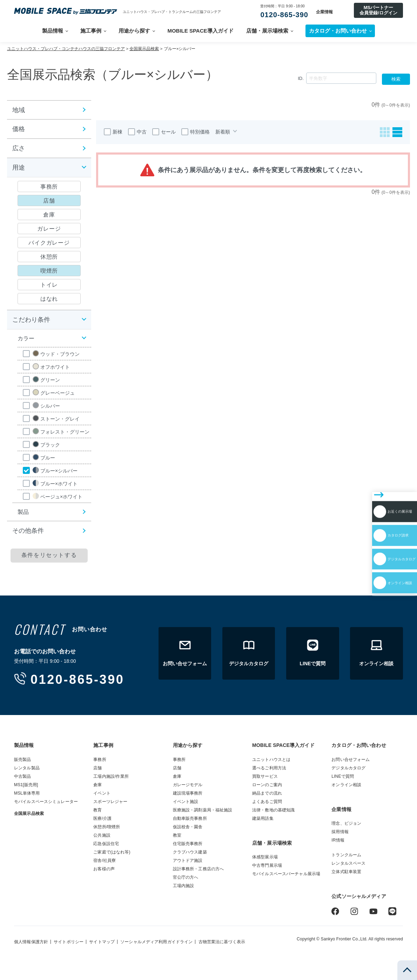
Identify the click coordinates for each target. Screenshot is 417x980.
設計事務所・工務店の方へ (199, 869)
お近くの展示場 (376, 477)
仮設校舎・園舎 (188, 827)
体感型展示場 (265, 857)
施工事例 (91, 31)
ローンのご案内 (267, 785)
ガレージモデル (188, 785)
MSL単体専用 (27, 793)
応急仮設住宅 (106, 844)
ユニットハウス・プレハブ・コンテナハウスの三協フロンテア (66, 49)
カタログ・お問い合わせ (359, 745)
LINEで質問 (343, 776)
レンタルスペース (348, 863)
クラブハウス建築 (190, 852)
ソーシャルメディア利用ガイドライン (156, 942)
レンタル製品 (27, 768)
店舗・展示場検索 (267, 31)
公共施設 (102, 835)
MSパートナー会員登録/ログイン (378, 10)
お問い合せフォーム (351, 760)
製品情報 (53, 31)
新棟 (113, 132)
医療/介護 (102, 818)
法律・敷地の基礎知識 (273, 810)
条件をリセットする (49, 555)
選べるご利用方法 (269, 768)
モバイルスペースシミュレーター (46, 802)
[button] (49, 110)
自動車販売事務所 (190, 818)
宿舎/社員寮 (105, 860)
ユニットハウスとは (271, 760)
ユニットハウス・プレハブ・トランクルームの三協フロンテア (172, 12)
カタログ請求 (372, 497)
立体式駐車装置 (346, 872)
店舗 (97, 768)
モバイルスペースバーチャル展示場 (286, 874)
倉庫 (97, 785)
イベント (102, 793)
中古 (137, 132)
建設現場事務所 (188, 793)
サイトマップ (102, 942)
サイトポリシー (69, 942)
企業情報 (324, 12)
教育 (97, 810)
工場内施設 (184, 886)
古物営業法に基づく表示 (222, 942)
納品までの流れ (267, 793)
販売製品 (23, 760)
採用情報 (340, 832)
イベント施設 (186, 802)
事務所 (100, 760)
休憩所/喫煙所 (107, 827)
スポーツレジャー (110, 802)
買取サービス (265, 776)
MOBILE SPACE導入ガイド (200, 31)
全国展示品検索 (144, 49)
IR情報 (338, 840)
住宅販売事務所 (188, 844)
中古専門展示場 (267, 865)
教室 (177, 835)
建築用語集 (263, 818)
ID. (301, 78)
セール (164, 132)
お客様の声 (104, 869)
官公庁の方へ (186, 877)
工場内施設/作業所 (111, 776)
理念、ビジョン (346, 823)
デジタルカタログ (379, 517)
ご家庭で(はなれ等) (112, 852)
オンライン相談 (376, 538)
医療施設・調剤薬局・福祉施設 (203, 810)
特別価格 (196, 132)
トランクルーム (346, 855)
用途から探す (134, 31)
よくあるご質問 (267, 802)
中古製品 (23, 776)
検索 (396, 79)
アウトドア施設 (188, 860)
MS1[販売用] (26, 785)
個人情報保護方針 (31, 942)
